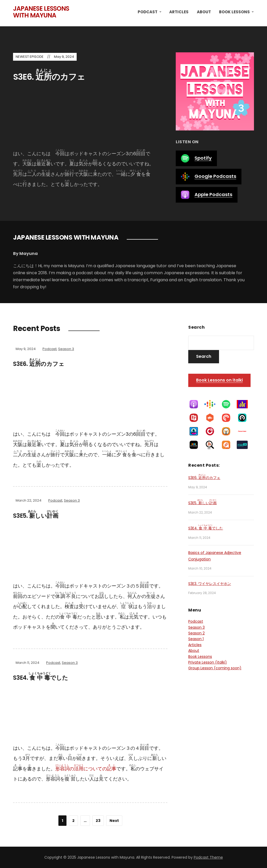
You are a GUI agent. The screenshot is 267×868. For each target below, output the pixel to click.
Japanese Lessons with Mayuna (41, 12)
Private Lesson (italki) (208, 662)
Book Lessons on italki (219, 380)
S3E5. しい (36, 516)
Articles (179, 12)
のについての (86, 769)
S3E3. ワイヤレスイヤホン (210, 584)
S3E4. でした (41, 678)
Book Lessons (234, 12)
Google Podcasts (209, 177)
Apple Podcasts (207, 195)
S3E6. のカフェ (49, 77)
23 (98, 821)
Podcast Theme (208, 857)
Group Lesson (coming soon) (215, 668)
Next (114, 821)
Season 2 (196, 633)
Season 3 (66, 349)
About (204, 12)
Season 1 (196, 639)
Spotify (196, 158)
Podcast (148, 12)
